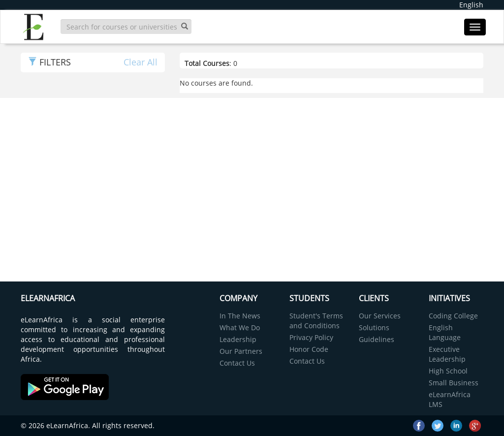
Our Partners (241, 351)
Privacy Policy (311, 337)
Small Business (454, 383)
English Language (445, 332)
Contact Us (237, 363)
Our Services (380, 316)
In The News (240, 316)
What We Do (240, 327)
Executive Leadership (447, 354)
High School (448, 371)
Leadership (238, 339)
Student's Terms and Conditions (316, 321)
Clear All (141, 62)
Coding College (453, 316)
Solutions (374, 327)
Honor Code (309, 349)
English (471, 5)
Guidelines (377, 339)
